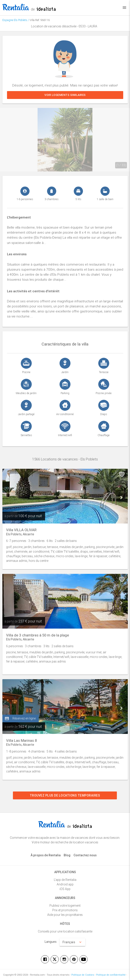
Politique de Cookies (83, 975)
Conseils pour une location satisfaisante (65, 931)
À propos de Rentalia (46, 855)
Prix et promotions (65, 910)
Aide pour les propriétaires (65, 915)
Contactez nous (85, 855)
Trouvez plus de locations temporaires (65, 795)
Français (72, 942)
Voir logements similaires (65, 95)
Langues (51, 942)
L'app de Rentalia (65, 880)
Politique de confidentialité (111, 975)
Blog (67, 855)
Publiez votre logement (65, 906)
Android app (65, 884)
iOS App (65, 889)
